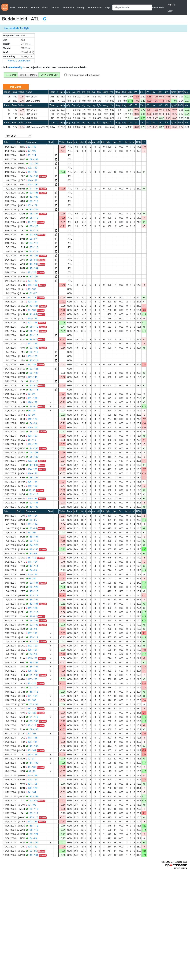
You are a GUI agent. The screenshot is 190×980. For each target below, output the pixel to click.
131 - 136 (32, 398)
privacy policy (180, 868)
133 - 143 (32, 754)
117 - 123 (32, 679)
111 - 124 (32, 344)
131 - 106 (32, 675)
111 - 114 (32, 524)
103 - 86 (31, 520)
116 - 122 (32, 180)
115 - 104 (32, 268)
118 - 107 (32, 478)
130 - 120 (32, 587)
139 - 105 (32, 721)
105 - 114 (32, 574)
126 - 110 (32, 218)
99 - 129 (31, 713)
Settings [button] (81, 8)
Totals (23, 75)
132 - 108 (32, 625)
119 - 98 (31, 264)
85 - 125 (31, 683)
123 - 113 (32, 201)
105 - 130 (32, 658)
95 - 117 (31, 222)
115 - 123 (32, 318)
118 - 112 (32, 826)
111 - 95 (31, 553)
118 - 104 (32, 537)
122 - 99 (31, 235)
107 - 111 (32, 633)
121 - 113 (32, 717)
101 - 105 (32, 784)
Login (170, 11)
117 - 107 (32, 277)
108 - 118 (32, 671)
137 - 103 (32, 348)
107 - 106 (32, 164)
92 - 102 (31, 734)
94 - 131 (31, 365)
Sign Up (171, 4)
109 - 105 (32, 729)
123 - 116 (32, 541)
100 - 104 (32, 427)
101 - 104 (32, 696)
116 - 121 (32, 473)
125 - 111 (32, 637)
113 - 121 (32, 444)
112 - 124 (32, 419)
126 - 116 (32, 381)
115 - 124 (32, 562)
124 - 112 (32, 230)
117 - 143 (32, 172)
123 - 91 (31, 406)
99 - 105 (31, 289)
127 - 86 (31, 851)
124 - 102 (32, 176)
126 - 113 (32, 335)
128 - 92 (31, 616)
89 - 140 (31, 147)
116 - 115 (32, 692)
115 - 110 (32, 591)
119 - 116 (32, 390)
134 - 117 (32, 432)
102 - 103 (32, 356)
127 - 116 (32, 817)
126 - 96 (31, 260)
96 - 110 (31, 440)
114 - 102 (32, 600)
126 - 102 (32, 621)
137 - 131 (32, 503)
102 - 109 (32, 205)
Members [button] (23, 8)
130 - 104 (32, 583)
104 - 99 (31, 654)
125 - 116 (32, 247)
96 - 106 (31, 533)
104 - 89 (31, 838)
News (45, 8)
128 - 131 (32, 650)
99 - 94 (31, 411)
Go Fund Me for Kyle (17, 28)
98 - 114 (31, 155)
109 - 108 (32, 159)
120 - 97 (31, 385)
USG (130, 92)
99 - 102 (31, 805)
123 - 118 (32, 809)
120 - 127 (32, 402)
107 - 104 (32, 704)
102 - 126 (32, 461)
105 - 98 (31, 629)
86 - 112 (31, 558)
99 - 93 (31, 771)
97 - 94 (31, 579)
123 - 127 (32, 436)
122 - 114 (32, 688)
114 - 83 (31, 465)
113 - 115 (32, 738)
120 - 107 (32, 373)
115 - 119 (32, 775)
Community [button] (68, 8)
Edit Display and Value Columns (84, 75)
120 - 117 (32, 813)
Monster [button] (35, 8)
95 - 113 (31, 725)
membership (16, 67)
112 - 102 (32, 197)
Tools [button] (13, 8)
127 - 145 (32, 323)
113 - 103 (32, 746)
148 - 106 (32, 549)
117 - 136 (32, 822)
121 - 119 (32, 595)
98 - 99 (30, 394)
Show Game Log (49, 75)
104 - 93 (31, 570)
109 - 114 (32, 482)
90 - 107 (31, 767)
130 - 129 (32, 209)
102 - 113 (32, 168)
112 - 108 (32, 796)
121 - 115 (32, 612)
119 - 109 (32, 507)
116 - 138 (32, 285)
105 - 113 (32, 780)
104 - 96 (31, 423)
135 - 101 (32, 256)
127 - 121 (32, 834)
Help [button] (107, 8)
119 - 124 (32, 516)
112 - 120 (32, 646)
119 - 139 (32, 498)
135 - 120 (32, 226)
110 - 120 (32, 486)
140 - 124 (32, 306)
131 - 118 (32, 494)
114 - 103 (32, 667)
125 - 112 (32, 830)
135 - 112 (32, 327)
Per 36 (33, 75)
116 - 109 (32, 662)
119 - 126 (32, 608)
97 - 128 (31, 272)
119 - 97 (31, 339)
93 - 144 (31, 750)
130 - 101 (32, 193)
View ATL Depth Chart (19, 61)
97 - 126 (31, 151)
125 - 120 (32, 457)
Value (21, 92)
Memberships (95, 8)
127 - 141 (32, 377)
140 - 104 (32, 855)
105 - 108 (32, 184)
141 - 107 (32, 189)
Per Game (11, 75)
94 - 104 (31, 792)
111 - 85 (31, 314)
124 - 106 (32, 448)
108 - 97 (31, 239)
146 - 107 (32, 214)
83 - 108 (31, 310)
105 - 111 (32, 742)
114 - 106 (32, 763)
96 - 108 (31, 700)
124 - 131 (32, 302)
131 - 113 (32, 251)
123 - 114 (32, 360)
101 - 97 (31, 293)
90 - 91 (30, 759)
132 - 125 (32, 369)
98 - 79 (31, 490)
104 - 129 (32, 469)
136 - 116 (32, 331)
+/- (144, 142)
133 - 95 (31, 528)
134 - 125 (32, 545)
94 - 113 (31, 297)
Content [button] (55, 8)
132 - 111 (32, 641)
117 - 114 (32, 566)
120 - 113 (32, 352)
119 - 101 (32, 604)
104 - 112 (32, 847)
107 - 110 (32, 281)
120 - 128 (32, 788)
